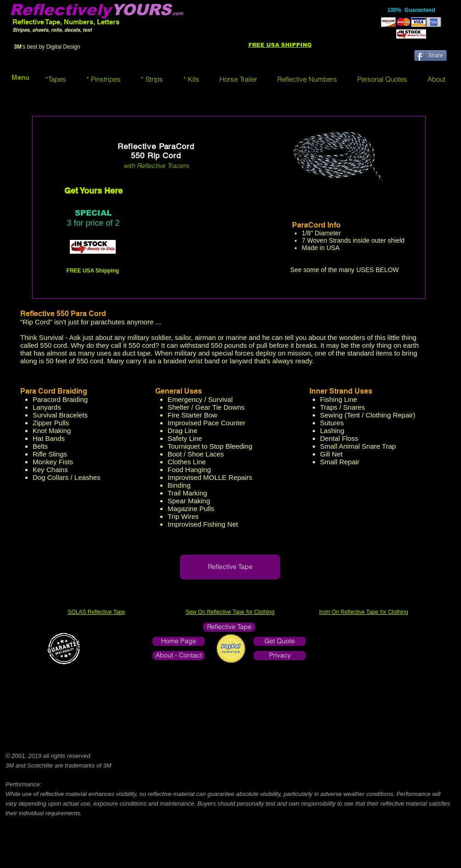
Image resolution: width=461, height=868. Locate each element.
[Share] (430, 56)
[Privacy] (280, 656)
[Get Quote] (280, 641)
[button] (56, 79)
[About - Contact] (179, 656)
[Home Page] (179, 641)
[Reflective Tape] (230, 567)
